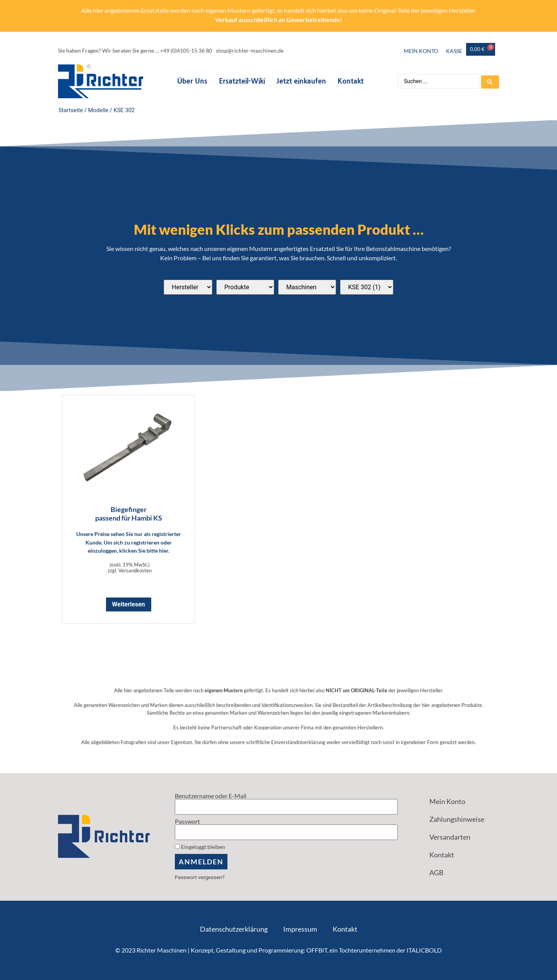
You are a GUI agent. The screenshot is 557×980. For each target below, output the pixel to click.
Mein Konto (421, 51)
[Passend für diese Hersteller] (188, 287)
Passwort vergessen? (200, 877)
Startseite (71, 110)
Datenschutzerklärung (234, 929)
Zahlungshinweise (457, 819)
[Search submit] (490, 81)
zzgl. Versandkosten (130, 570)
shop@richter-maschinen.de (250, 50)
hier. (164, 551)
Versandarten (450, 837)
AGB (437, 872)
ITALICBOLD (424, 950)
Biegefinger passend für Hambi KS (129, 514)
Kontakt (350, 81)
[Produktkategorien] (245, 287)
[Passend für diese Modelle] (367, 287)
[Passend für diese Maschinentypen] (307, 287)
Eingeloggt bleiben (200, 847)
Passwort (187, 821)
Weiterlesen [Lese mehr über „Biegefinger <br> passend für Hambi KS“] (129, 604)
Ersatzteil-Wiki (241, 81)
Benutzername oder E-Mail (211, 796)
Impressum (300, 929)
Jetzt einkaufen (301, 81)
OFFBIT (317, 950)
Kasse (454, 51)
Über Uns (191, 81)
